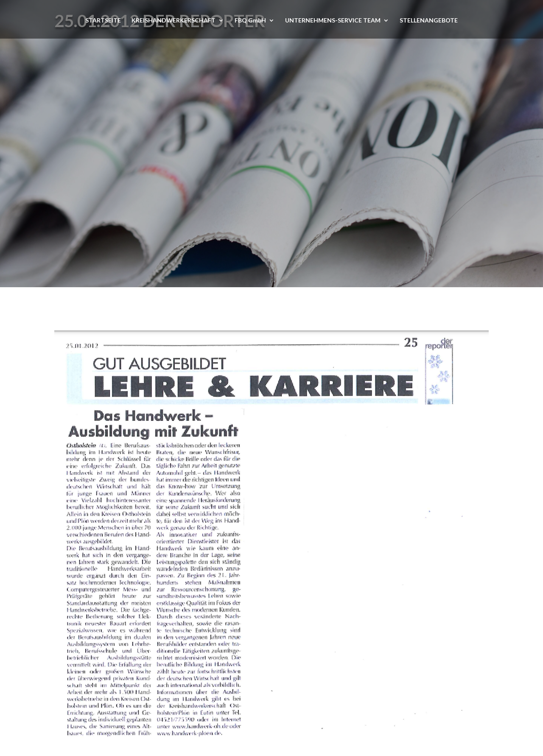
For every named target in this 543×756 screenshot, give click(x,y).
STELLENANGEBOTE (429, 21)
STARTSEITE (103, 21)
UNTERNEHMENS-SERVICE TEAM (333, 21)
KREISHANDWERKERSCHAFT (174, 21)
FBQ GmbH (250, 21)
